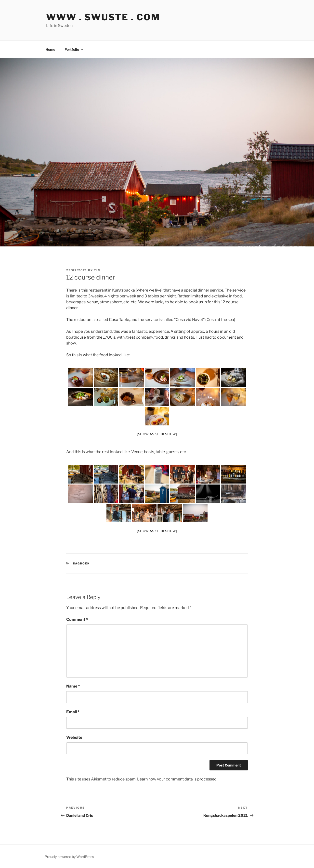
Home (50, 49)
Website (74, 737)
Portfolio (74, 49)
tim (98, 270)
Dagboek (82, 563)
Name (73, 686)
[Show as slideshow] (157, 434)
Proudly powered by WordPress (69, 857)
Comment (77, 619)
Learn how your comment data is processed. (177, 779)
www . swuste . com (103, 17)
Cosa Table (119, 320)
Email (73, 712)
